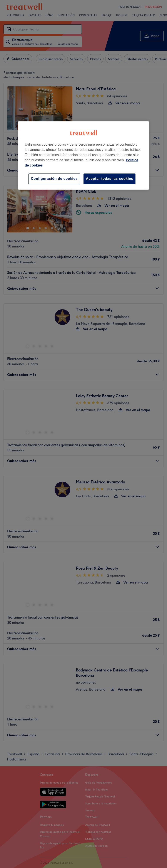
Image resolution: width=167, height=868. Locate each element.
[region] (83, 155)
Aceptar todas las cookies (109, 179)
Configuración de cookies (54, 179)
